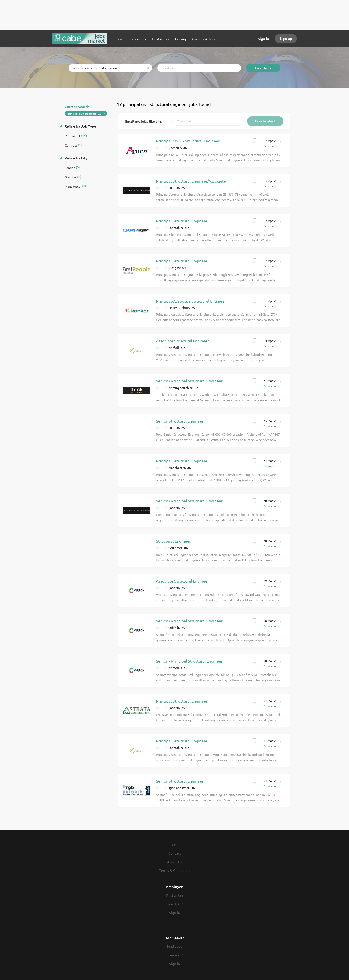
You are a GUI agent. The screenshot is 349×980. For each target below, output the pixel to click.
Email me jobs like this (143, 121)
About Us (174, 862)
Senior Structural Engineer (180, 421)
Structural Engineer (173, 541)
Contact (175, 853)
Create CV (175, 955)
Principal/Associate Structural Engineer (191, 301)
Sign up (286, 38)
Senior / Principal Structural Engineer (189, 381)
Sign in (263, 39)
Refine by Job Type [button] (80, 126)
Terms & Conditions (175, 870)
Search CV (175, 904)
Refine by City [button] (76, 158)
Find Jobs (263, 68)
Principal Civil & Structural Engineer (188, 141)
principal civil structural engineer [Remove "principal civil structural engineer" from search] (87, 114)
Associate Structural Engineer (183, 341)
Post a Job (174, 895)
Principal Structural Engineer (182, 221)
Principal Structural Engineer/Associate (191, 181)
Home (175, 844)
